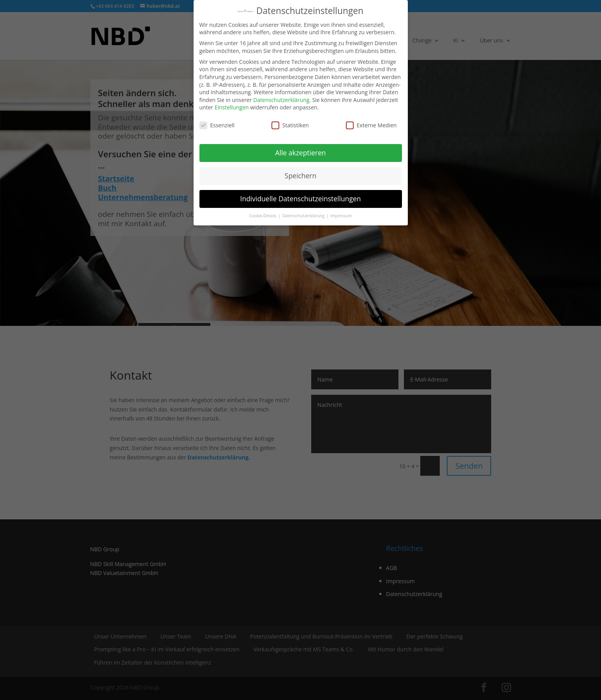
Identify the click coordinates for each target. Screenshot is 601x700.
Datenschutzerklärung (281, 100)
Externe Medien (371, 125)
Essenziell (217, 125)
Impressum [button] (341, 216)
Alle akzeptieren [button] (300, 153)
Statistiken (290, 125)
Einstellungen (232, 107)
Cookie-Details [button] (263, 216)
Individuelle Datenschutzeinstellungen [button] (301, 199)
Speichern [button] (300, 176)
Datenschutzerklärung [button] (304, 216)
